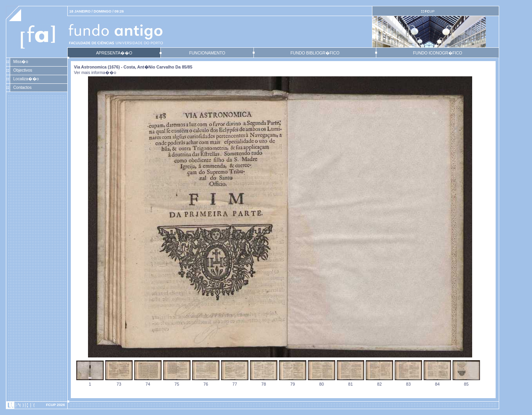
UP (429, 11)
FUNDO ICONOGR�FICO (438, 53)
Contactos (22, 87)
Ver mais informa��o (95, 72)
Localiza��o (26, 79)
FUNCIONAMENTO (207, 53)
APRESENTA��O (114, 53)
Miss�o (21, 61)
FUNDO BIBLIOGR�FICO (315, 53)
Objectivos (23, 70)
